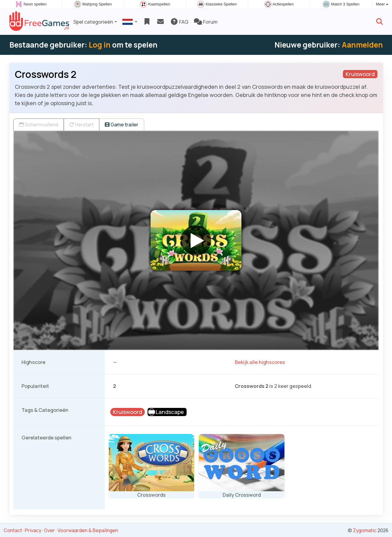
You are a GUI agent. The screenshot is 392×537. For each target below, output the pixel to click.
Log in (100, 45)
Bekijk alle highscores (260, 362)
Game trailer (122, 125)
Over (49, 530)
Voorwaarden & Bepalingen (88, 530)
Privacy (33, 530)
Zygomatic (365, 530)
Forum (206, 22)
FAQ (179, 22)
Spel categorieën (93, 22)
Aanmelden (362, 45)
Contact (13, 530)
